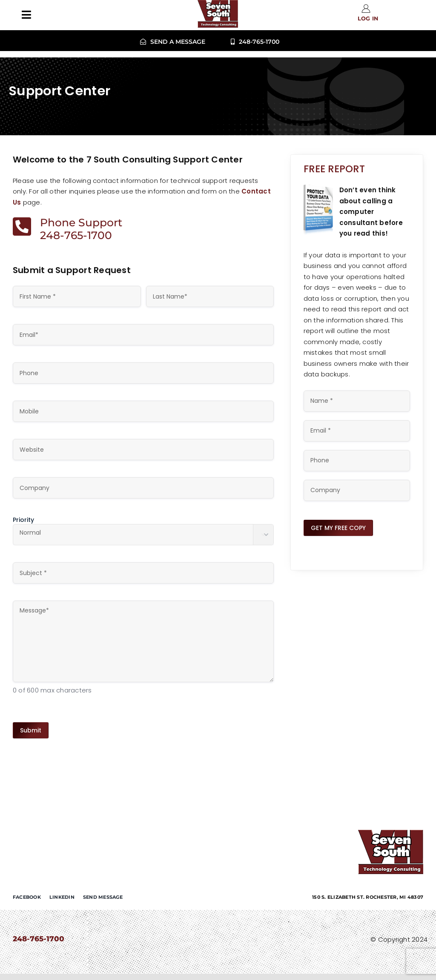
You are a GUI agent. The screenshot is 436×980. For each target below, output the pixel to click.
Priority (23, 520)
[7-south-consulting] (391, 833)
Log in (368, 19)
